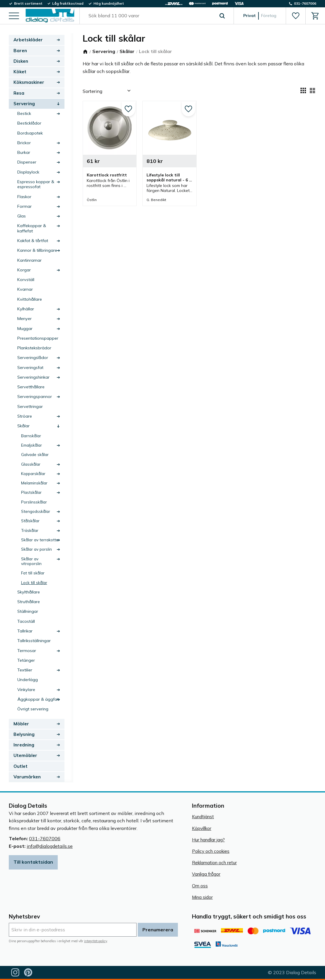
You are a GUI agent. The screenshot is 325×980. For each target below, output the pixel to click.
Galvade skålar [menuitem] (35, 454)
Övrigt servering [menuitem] (33, 709)
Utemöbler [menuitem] (25, 755)
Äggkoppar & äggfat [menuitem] (38, 699)
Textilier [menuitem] (25, 670)
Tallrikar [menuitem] (25, 631)
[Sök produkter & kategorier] (150, 16)
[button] (14, 16)
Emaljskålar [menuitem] (32, 445)
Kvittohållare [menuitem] (30, 299)
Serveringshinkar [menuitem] (33, 377)
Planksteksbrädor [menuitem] (34, 348)
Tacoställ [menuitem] (26, 621)
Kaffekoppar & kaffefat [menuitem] (32, 228)
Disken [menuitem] (21, 61)
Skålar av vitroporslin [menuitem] (31, 561)
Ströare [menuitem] (25, 416)
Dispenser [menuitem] (27, 162)
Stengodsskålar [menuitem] (36, 511)
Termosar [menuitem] (27, 651)
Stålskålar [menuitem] (30, 521)
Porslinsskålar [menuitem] (34, 502)
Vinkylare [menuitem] (26, 690)
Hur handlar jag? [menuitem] (208, 840)
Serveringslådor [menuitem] (33, 358)
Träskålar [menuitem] (30, 530)
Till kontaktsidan (33, 862)
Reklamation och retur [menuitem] (214, 863)
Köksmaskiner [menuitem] (29, 82)
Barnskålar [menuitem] (31, 436)
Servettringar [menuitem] (30, 406)
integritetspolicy (96, 941)
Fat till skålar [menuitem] (33, 573)
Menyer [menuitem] (24, 319)
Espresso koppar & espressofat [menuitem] (36, 184)
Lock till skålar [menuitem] (34, 582)
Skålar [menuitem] (23, 426)
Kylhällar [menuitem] (26, 309)
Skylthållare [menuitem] (29, 592)
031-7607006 (45, 838)
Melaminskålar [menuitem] (34, 483)
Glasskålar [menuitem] (31, 464)
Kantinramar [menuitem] (29, 260)
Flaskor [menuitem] (24, 197)
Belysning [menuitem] (24, 734)
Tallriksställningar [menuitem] (34, 641)
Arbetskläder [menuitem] (28, 40)
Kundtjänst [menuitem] (203, 817)
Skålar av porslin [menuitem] (36, 549)
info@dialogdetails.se (50, 846)
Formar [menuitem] (24, 206)
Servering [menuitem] (24, 104)
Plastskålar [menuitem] (31, 492)
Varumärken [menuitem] (27, 777)
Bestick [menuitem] (24, 113)
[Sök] (222, 16)
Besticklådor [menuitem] (29, 123)
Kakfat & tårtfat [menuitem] (33, 241)
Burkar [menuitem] (24, 152)
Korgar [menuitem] (24, 270)
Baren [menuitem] (20, 51)
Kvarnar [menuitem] (25, 289)
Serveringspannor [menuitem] (35, 397)
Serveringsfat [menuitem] (30, 367)
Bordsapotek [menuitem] (30, 133)
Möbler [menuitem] (21, 724)
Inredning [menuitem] (24, 745)
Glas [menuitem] (22, 216)
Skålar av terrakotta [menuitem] (40, 540)
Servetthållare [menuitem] (31, 387)
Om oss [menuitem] (200, 886)
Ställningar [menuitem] (28, 611)
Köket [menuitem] (20, 72)
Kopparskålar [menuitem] (33, 473)
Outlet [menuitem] (21, 766)
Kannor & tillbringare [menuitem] (37, 250)
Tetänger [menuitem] (26, 660)
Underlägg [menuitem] (28, 680)
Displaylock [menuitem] (28, 172)
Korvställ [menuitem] (26, 280)
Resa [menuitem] (19, 93)
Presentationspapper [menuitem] (38, 338)
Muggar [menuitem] (25, 329)
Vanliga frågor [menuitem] (206, 874)
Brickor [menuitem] (24, 143)
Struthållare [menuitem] (29, 602)
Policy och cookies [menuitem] (211, 851)
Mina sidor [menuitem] (202, 897)
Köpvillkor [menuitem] (202, 828)
